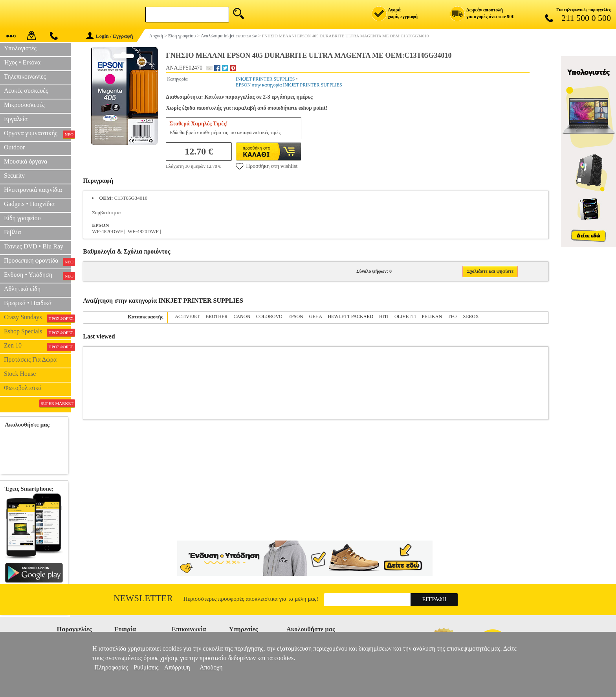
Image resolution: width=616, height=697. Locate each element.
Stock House (20, 374)
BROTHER (216, 316)
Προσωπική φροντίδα (37, 261)
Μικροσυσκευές (24, 105)
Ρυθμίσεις (146, 667)
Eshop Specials (37, 332)
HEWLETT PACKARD (350, 316)
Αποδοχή (211, 667)
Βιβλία (13, 232)
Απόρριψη (177, 667)
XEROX (471, 316)
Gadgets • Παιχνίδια (29, 204)
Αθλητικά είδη (22, 289)
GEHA (316, 316)
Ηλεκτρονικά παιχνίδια (33, 190)
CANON (242, 316)
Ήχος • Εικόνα (22, 62)
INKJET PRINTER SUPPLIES (265, 79)
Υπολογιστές (20, 48)
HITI (384, 316)
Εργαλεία (16, 119)
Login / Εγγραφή (110, 36)
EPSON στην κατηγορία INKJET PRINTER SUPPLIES (289, 85)
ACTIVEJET (187, 316)
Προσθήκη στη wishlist (267, 166)
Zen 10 (37, 346)
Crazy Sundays (37, 318)
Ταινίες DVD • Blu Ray (34, 246)
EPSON (296, 316)
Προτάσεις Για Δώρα (30, 360)
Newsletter (143, 598)
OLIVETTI (405, 316)
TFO (452, 316)
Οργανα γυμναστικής (37, 134)
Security (14, 176)
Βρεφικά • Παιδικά (28, 303)
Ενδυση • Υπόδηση (37, 276)
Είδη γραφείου (22, 218)
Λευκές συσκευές (26, 91)
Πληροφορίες (111, 667)
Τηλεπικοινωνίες (25, 76)
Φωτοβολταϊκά (23, 388)
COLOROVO (269, 316)
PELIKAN (432, 316)
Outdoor (14, 147)
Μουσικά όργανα (26, 161)
